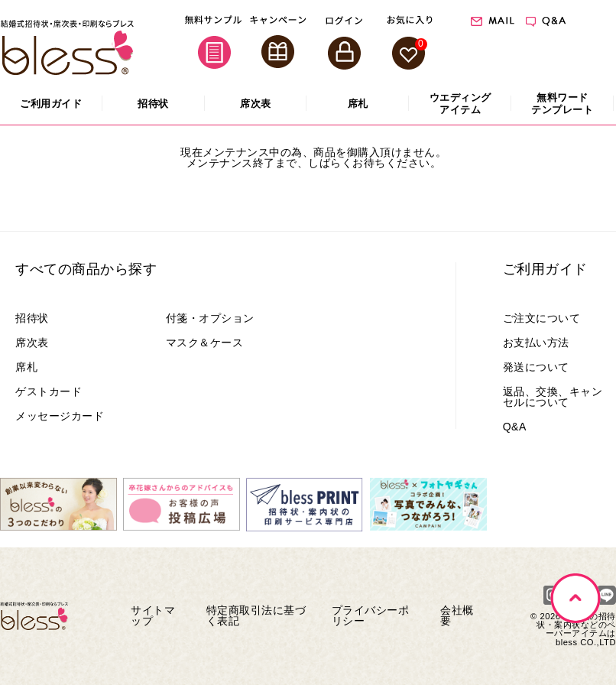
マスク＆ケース (205, 342)
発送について (536, 367)
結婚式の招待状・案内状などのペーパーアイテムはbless (576, 629)
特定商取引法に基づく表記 (256, 615)
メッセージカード (60, 416)
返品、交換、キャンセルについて (553, 397)
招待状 (32, 318)
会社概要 (457, 615)
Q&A (515, 427)
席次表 (32, 342)
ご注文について (542, 318)
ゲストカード (49, 391)
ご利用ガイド (545, 269)
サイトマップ (153, 615)
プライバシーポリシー (371, 615)
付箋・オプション (210, 318)
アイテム (460, 104)
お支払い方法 (536, 342)
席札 (26, 367)
